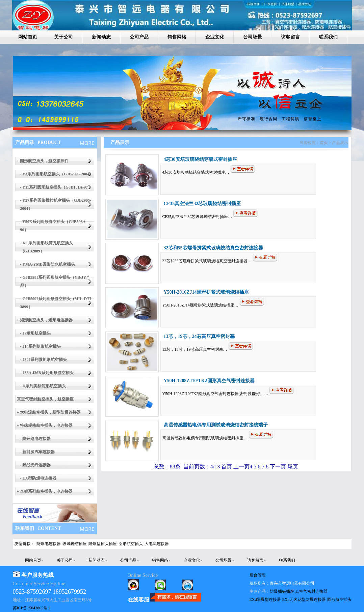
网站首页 (28, 37)
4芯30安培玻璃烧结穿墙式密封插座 (200, 159)
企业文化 (215, 37)
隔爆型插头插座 (103, 544)
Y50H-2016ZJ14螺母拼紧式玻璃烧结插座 (206, 292)
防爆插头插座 (282, 591)
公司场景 (253, 37)
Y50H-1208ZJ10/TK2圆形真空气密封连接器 (209, 381)
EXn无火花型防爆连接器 (304, 599)
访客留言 (290, 37)
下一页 (278, 467)
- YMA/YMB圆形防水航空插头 (48, 264)
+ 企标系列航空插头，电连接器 (45, 491)
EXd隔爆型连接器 (265, 599)
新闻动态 (101, 37)
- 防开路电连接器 (36, 439)
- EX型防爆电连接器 (38, 478)
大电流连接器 (157, 544)
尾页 (292, 467)
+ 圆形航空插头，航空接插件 (43, 161)
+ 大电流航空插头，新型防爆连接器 (49, 412)
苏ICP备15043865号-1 (32, 608)
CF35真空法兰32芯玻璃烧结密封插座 (202, 204)
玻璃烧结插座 (75, 544)
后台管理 (258, 575)
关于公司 (63, 37)
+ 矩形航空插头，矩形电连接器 (45, 320)
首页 (227, 467)
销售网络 (177, 37)
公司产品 (139, 37)
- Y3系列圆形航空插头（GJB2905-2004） (57, 174)
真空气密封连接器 (311, 591)
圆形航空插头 (131, 544)
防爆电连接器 (49, 544)
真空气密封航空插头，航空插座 (45, 399)
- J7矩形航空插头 (36, 333)
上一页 (241, 467)
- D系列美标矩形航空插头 (43, 386)
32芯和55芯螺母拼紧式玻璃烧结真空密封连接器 (213, 248)
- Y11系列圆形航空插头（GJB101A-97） (56, 187)
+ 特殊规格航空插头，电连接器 (45, 425)
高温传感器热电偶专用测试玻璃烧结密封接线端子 (216, 425)
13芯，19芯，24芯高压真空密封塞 (199, 336)
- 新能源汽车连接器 (38, 452)
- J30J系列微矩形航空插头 (44, 360)
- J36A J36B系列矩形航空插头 (47, 373)
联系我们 (328, 37)
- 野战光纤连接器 (36, 465)
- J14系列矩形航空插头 (41, 346)
